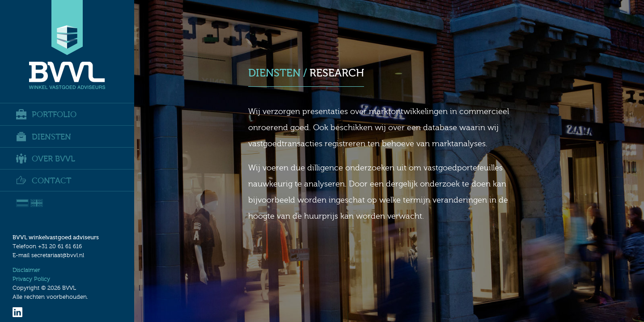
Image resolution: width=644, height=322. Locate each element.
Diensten (44, 137)
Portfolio (46, 114)
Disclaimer (26, 270)
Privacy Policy (31, 279)
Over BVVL (46, 159)
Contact (44, 180)
